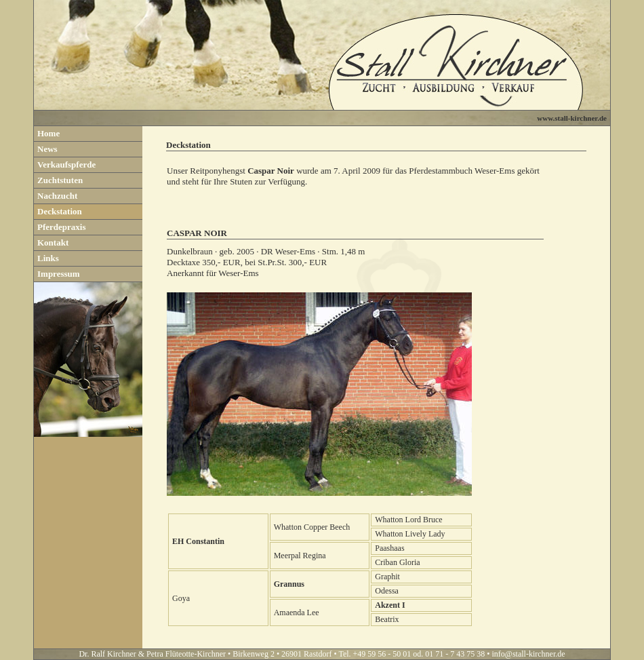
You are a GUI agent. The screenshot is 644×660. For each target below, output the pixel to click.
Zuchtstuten (60, 180)
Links (48, 258)
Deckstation (60, 211)
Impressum (59, 274)
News (47, 149)
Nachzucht (57, 196)
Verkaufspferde (66, 164)
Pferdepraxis (61, 227)
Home (48, 133)
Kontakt (53, 242)
